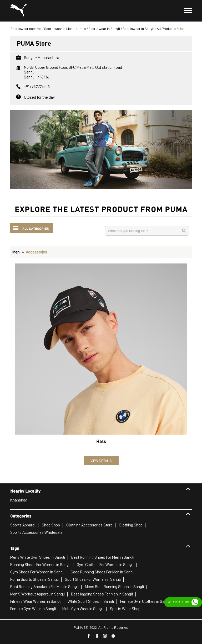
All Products (166, 29)
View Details (101, 461)
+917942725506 (37, 87)
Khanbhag (19, 500)
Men (16, 252)
